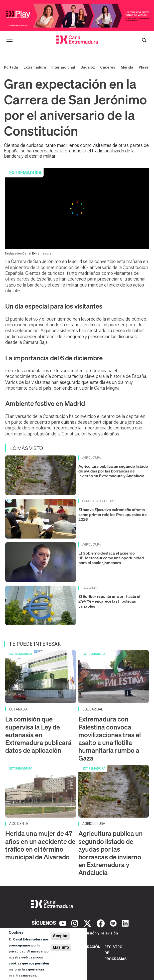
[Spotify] (114, 923)
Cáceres (108, 67)
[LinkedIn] (125, 923)
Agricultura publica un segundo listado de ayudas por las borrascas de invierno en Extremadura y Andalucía (113, 471)
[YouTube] (63, 923)
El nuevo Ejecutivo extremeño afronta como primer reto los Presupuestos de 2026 (113, 514)
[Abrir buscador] (144, 40)
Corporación (88, 947)
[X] (88, 923)
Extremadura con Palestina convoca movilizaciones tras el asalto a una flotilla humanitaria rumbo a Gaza (110, 739)
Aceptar (60, 936)
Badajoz (88, 67)
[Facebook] (101, 923)
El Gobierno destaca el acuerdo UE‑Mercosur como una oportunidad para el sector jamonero (111, 558)
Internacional (63, 67)
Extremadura (35, 67)
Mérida (127, 67)
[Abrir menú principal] (10, 40)
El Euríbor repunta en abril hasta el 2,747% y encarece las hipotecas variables (109, 601)
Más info (61, 947)
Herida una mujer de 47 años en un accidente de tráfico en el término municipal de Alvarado (40, 845)
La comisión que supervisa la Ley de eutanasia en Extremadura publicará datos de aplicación (38, 735)
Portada (11, 67)
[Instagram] (75, 923)
